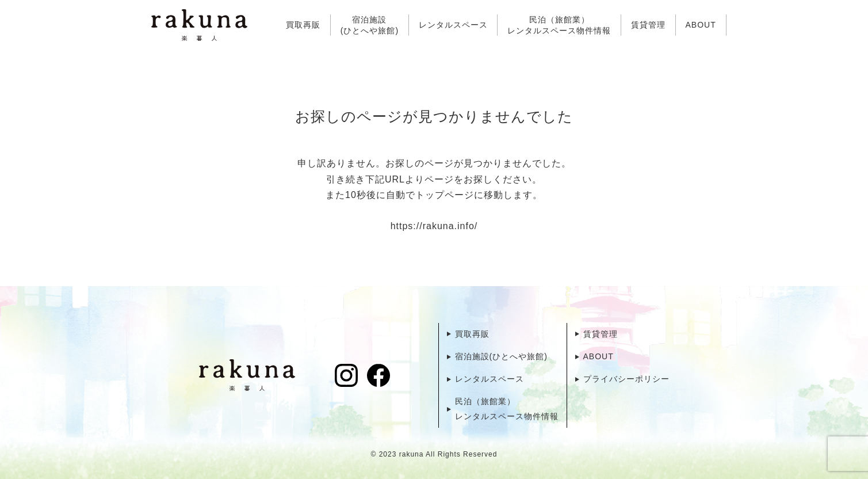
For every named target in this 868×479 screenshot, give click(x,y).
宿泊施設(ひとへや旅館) (370, 25)
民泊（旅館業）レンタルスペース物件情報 (559, 25)
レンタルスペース (453, 25)
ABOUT (700, 25)
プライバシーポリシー (626, 379)
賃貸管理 (648, 25)
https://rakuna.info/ (434, 226)
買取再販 (303, 25)
